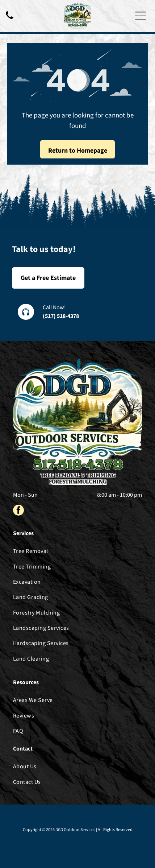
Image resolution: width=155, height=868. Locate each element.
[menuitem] (77, 551)
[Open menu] (141, 16)
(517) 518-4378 (61, 316)
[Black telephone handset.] (10, 20)
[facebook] (18, 511)
